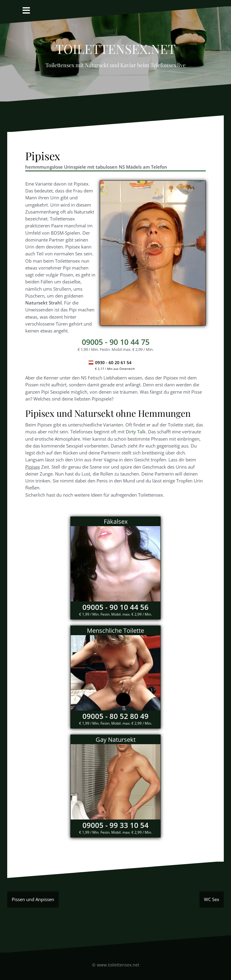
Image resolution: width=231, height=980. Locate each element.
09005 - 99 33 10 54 (115, 825)
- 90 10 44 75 (116, 342)
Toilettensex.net (116, 46)
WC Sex (212, 899)
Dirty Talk (136, 432)
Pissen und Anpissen (33, 899)
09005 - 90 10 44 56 (115, 607)
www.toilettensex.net (118, 965)
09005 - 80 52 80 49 (115, 716)
